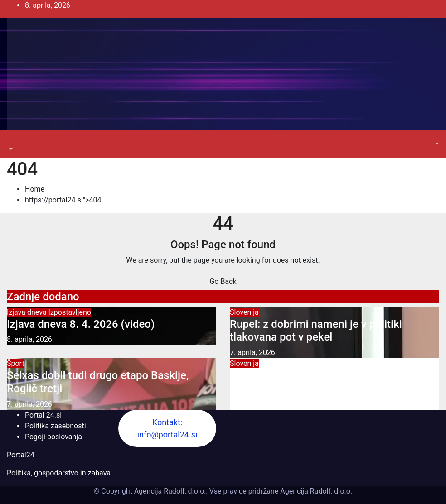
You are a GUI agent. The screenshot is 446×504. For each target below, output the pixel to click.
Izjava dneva (28, 312)
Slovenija (244, 312)
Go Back (223, 281)
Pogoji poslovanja (53, 437)
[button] (10, 149)
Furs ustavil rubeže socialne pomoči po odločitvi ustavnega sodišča (325, 382)
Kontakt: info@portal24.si (167, 428)
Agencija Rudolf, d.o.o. (315, 491)
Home (35, 189)
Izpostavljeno (70, 312)
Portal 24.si (43, 415)
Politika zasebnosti (56, 426)
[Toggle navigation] (13, 141)
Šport (16, 363)
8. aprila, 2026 (29, 339)
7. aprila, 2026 (252, 353)
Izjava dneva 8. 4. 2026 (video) (81, 324)
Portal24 (21, 455)
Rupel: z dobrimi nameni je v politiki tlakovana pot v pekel (316, 331)
